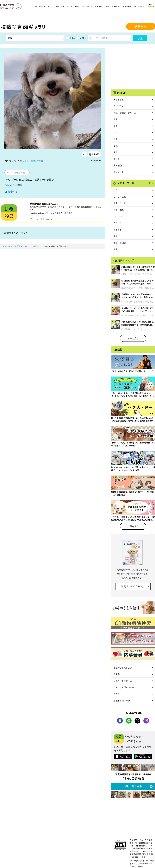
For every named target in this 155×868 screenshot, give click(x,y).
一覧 (149, 183)
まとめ (117, 159)
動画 (116, 139)
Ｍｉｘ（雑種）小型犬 (33, 161)
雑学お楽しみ (40, 6)
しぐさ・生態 (120, 197)
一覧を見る (133, 526)
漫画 (116, 126)
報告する (11, 192)
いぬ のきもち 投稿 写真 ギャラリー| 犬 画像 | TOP (22, 246)
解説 (116, 152)
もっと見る (133, 338)
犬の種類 (118, 165)
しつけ (51, 6)
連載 (116, 119)
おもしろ (118, 223)
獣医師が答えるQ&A (123, 668)
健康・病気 (119, 210)
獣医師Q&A (116, 6)
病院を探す (127, 6)
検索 (140, 38)
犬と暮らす (119, 99)
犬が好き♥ (118, 106)
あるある (118, 229)
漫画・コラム (80, 6)
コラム (117, 132)
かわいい (118, 216)
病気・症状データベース (125, 113)
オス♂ (71, 38)
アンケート (119, 172)
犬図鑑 (107, 6)
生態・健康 (60, 6)
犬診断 (117, 694)
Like (96, 154)
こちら (47, 219)
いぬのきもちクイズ (123, 681)
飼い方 (69, 6)
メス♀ (81, 38)
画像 (116, 146)
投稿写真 (98, 6)
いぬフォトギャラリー (124, 687)
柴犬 (116, 249)
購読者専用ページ (122, 700)
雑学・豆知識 (120, 243)
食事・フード (120, 203)
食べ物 (90, 6)
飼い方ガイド (139, 6)
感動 (116, 236)
